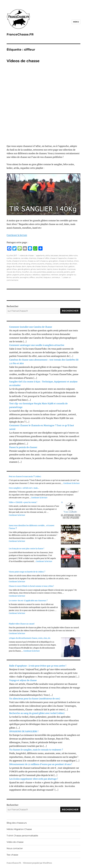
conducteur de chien (68, 264)
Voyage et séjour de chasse (23, 680)
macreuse (71, 269)
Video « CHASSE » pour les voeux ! (23, 502)
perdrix (67, 272)
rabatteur (36, 275)
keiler (44, 269)
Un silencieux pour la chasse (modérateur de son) (35, 699)
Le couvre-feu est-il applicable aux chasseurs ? (28, 601)
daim (24, 266)
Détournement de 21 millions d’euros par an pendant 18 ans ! (41, 764)
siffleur (32, 277)
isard (38, 269)
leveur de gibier (60, 269)
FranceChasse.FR (20, 34)
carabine (16, 258)
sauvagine (24, 277)
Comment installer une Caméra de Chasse (31, 327)
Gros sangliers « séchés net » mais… (24, 488)
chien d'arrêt (12, 264)
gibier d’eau (12, 269)
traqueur (47, 277)
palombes (42, 272)
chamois (32, 258)
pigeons (16, 275)
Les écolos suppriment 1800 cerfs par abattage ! (34, 779)
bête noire (73, 255)
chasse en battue (66, 261)
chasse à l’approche (58, 258)
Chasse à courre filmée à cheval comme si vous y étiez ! (31, 586)
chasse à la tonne (19, 261)
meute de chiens (14, 272)
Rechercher (12, 306)
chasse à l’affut (43, 258)
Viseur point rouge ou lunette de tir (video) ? (27, 572)
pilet (22, 275)
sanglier (62, 275)
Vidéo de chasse (15, 842)
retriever (55, 275)
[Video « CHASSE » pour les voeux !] (71, 511)
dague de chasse (14, 266)
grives (33, 269)
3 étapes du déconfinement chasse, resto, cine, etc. (30, 638)
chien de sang (24, 264)
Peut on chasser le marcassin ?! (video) (25, 477)
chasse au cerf (33, 261)
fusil (66, 266)
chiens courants (38, 264)
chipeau (49, 264)
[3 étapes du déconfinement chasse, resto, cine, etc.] (71, 647)
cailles (9, 258)
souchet (39, 277)
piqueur (28, 275)
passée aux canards (55, 272)
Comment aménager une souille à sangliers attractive (37, 345)
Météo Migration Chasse (19, 829)
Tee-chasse (12, 855)
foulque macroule (56, 266)
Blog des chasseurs (17, 823)
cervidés (24, 258)
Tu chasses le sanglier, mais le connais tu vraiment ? (36, 750)
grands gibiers (24, 269)
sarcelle (16, 277)
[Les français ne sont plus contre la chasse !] (71, 558)
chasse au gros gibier (49, 261)
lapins (50, 269)
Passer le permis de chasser (23, 447)
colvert (56, 264)
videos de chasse (27, 255)
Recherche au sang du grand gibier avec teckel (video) (37, 713)
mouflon (25, 272)
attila (48, 255)
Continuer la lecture (17, 235)
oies (35, 272)
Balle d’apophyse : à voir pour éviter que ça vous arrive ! (38, 666)
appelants (40, 255)
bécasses (54, 255)
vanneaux (56, 277)
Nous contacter (15, 848)
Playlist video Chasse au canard (22, 624)
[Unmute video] (43, 194)
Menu (76, 22)
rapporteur (46, 275)
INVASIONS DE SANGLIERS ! (24, 731)
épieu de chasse (34, 266)
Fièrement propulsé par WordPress (38, 863)
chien (76, 261)
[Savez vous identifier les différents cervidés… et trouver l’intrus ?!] (71, 535)
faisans (44, 266)
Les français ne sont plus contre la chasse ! (27, 549)
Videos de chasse (23, 61)
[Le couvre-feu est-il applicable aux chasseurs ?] (71, 610)
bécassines (64, 255)
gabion (71, 266)
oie (31, 272)
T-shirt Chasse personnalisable (22, 836)
